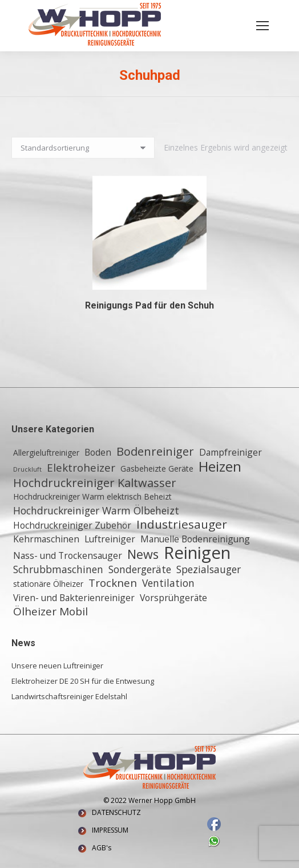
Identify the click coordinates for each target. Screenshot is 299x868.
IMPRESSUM (110, 830)
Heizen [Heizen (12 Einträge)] (220, 467)
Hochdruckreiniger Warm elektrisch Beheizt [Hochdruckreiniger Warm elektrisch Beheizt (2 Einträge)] (92, 496)
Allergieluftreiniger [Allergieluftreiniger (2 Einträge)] (46, 453)
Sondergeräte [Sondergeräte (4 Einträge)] (140, 569)
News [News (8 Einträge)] (143, 554)
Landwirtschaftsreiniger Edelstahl (69, 696)
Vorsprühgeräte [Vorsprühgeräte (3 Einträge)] (173, 598)
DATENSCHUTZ (116, 812)
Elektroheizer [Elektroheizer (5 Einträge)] (81, 468)
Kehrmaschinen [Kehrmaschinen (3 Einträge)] (46, 539)
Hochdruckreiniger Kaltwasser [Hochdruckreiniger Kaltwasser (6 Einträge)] (95, 483)
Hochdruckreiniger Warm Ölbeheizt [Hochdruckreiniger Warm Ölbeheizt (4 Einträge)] (96, 510)
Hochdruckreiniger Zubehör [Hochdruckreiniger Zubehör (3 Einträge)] (72, 525)
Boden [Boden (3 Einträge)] (98, 452)
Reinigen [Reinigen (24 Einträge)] (197, 553)
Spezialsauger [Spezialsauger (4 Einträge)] (209, 569)
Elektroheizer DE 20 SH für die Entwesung (83, 681)
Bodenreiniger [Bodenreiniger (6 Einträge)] (155, 452)
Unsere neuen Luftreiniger (57, 666)
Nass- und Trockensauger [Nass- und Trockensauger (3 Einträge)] (68, 555)
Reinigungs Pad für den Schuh (149, 305)
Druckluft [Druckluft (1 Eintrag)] (27, 469)
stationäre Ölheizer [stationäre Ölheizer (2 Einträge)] (48, 584)
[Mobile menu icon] (262, 26)
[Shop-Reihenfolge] (83, 148)
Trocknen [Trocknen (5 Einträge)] (113, 583)
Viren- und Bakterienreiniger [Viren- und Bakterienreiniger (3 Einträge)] (74, 598)
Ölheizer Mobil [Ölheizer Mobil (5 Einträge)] (50, 611)
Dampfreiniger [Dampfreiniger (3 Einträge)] (231, 452)
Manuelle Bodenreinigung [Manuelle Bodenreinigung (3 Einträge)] (195, 539)
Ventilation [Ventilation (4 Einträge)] (168, 583)
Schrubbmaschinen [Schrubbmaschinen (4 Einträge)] (58, 569)
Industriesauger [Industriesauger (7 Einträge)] (182, 524)
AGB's (102, 848)
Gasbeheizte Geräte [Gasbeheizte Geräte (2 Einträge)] (157, 469)
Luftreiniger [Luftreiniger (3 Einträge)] (110, 539)
